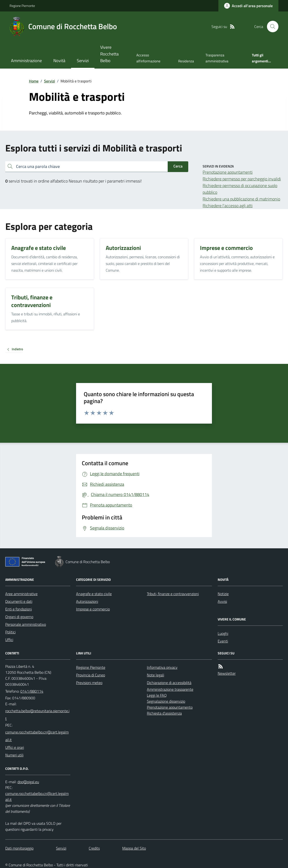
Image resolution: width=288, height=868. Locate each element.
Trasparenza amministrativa (217, 58)
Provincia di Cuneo (91, 675)
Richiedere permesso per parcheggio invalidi (242, 179)
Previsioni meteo (89, 683)
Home (34, 81)
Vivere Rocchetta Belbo (109, 54)
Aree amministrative (21, 594)
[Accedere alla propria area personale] (248, 6)
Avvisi (222, 601)
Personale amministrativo (26, 624)
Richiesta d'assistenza (164, 713)
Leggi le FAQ (157, 695)
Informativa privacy (162, 667)
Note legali (155, 675)
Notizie (223, 594)
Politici (10, 632)
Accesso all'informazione (148, 58)
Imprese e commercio (93, 609)
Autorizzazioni (87, 601)
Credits (94, 848)
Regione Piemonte (22, 6)
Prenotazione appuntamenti (228, 172)
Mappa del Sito (134, 848)
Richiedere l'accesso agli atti (228, 206)
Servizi (83, 61)
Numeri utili (14, 755)
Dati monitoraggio (19, 848)
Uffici (9, 640)
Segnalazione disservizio (166, 701)
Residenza (186, 61)
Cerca (178, 166)
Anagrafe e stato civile (94, 594)
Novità (59, 61)
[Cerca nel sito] (271, 27)
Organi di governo (19, 617)
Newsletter (227, 673)
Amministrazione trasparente (170, 689)
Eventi (223, 641)
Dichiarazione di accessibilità (169, 683)
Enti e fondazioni (19, 609)
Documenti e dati (19, 601)
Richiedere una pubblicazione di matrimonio (241, 199)
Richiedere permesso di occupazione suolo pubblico (240, 189)
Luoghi (223, 633)
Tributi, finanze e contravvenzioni (173, 594)
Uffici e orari (15, 747)
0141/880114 (32, 691)
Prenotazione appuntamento (170, 707)
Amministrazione (26, 61)
